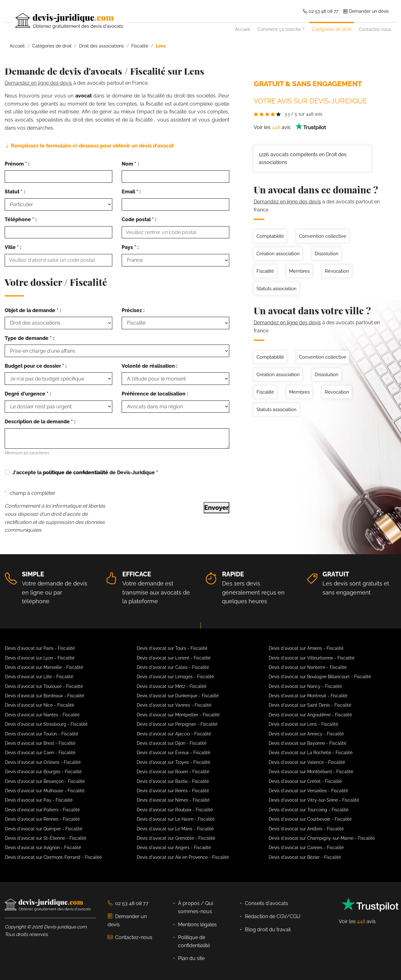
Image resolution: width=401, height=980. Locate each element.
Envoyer (216, 508)
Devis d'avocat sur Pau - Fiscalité (39, 800)
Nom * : (130, 164)
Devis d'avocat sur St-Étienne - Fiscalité (46, 838)
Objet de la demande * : (33, 310)
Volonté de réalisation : (150, 366)
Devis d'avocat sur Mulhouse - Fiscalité (45, 791)
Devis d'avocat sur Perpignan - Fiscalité (177, 724)
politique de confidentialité (76, 473)
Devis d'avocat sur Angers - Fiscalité (174, 848)
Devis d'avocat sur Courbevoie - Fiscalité (310, 819)
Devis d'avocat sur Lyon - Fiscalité (40, 658)
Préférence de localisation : (155, 394)
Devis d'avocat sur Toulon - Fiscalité (42, 734)
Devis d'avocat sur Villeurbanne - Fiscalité (312, 658)
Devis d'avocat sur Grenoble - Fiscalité (176, 838)
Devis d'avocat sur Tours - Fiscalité (172, 648)
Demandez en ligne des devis (38, 83)
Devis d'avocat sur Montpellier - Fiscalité (178, 715)
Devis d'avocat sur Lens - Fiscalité (303, 724)
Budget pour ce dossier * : (36, 366)
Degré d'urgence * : (28, 394)
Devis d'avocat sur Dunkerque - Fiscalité (178, 696)
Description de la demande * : (40, 422)
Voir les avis (290, 127)
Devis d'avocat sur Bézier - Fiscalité (305, 857)
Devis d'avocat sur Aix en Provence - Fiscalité (183, 857)
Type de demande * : (29, 338)
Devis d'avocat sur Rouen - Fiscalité (173, 772)
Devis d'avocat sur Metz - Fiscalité (172, 686)
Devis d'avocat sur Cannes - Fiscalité (306, 848)
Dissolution (327, 254)
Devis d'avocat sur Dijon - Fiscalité (172, 743)
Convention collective (323, 236)
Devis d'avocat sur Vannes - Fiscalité (174, 705)
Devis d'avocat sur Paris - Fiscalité (40, 648)
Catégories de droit (332, 29)
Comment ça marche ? (281, 29)
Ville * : (13, 247)
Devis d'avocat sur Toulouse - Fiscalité (44, 686)
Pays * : (130, 247)
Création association (278, 254)
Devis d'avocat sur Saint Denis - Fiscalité (310, 705)
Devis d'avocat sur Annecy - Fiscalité (306, 734)
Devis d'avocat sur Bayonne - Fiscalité (307, 743)
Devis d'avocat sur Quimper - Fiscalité (44, 829)
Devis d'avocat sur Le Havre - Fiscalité (176, 819)
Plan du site (191, 958)
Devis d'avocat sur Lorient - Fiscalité (174, 658)
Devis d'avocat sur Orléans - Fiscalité (43, 762)
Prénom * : (17, 164)
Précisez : (133, 310)
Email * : (131, 192)
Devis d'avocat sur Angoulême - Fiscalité (310, 715)
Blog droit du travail (268, 930)
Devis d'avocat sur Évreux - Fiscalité (173, 753)
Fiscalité (265, 271)
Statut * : (15, 192)
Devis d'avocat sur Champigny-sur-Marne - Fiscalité (322, 838)
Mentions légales (197, 925)
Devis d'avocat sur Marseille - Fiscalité (44, 667)
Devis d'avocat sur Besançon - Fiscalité (45, 781)
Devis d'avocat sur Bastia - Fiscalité (173, 781)
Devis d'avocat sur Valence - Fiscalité (307, 762)
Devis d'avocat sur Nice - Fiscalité (40, 705)
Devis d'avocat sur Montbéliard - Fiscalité (311, 772)
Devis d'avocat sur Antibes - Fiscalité (306, 829)
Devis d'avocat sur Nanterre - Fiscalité (308, 667)
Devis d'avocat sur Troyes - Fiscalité (173, 762)
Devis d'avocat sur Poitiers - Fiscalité (42, 810)
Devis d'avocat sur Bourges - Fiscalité (43, 772)
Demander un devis (366, 11)
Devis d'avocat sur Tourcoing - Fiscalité (309, 810)
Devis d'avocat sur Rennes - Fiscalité (42, 819)
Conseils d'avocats (266, 903)
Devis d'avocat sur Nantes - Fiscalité (42, 715)
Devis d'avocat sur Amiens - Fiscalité (306, 648)
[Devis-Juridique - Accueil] (64, 21)
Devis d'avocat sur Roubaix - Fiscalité (175, 810)
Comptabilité (270, 236)
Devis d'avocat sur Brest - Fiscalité (40, 743)
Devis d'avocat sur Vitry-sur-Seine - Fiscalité (314, 800)
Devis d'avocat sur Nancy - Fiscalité (305, 686)
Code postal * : (139, 219)
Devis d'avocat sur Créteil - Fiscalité (305, 781)
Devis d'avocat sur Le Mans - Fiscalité (175, 829)
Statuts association (277, 289)
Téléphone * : (21, 219)
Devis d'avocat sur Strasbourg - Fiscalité (46, 724)
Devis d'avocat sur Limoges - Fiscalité (175, 677)
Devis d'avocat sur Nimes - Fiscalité (173, 800)
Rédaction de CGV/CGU (273, 916)
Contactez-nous (375, 29)
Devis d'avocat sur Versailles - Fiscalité (308, 791)
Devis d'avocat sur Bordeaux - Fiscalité (45, 696)
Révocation (337, 271)
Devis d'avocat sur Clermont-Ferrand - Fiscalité (53, 857)
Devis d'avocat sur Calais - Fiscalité (173, 667)
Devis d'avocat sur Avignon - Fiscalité (43, 848)
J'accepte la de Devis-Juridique (85, 473)
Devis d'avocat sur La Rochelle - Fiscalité (311, 753)
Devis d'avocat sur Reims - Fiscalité (173, 791)
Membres (299, 271)
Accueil (242, 29)
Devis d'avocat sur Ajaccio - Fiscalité (174, 734)
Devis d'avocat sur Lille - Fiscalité (39, 677)
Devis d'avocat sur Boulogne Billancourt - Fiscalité (320, 677)
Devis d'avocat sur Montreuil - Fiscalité (308, 696)
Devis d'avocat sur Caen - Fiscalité (40, 753)
